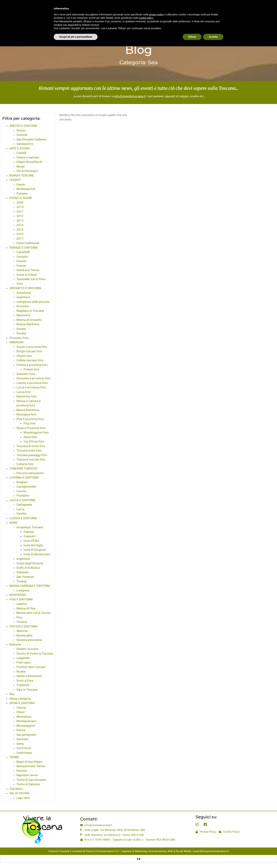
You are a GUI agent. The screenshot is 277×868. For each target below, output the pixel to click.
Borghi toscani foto (29, 351)
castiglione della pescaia (33, 302)
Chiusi (20, 712)
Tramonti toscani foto (31, 459)
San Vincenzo (25, 577)
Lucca (20, 509)
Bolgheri (22, 482)
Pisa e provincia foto (30, 419)
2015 (20, 230)
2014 (20, 225)
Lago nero (23, 798)
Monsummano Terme (31, 766)
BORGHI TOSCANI (21, 175)
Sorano (21, 329)
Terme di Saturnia (28, 784)
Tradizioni (23, 685)
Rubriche (15, 644)
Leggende (23, 658)
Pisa (19, 617)
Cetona (21, 708)
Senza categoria (20, 699)
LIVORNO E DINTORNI (24, 478)
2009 (20, 202)
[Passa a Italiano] (138, 859)
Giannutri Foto (26, 374)
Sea (12, 694)
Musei (20, 166)
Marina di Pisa (26, 608)
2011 (20, 212)
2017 (20, 239)
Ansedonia (23, 293)
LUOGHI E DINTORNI (23, 518)
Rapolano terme (27, 775)
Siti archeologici (27, 171)
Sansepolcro (25, 144)
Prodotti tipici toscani (31, 667)
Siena (20, 744)
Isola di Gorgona (35, 550)
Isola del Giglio (33, 545)
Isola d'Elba (31, 541)
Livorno (21, 491)
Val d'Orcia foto (34, 441)
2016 (20, 234)
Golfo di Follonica (28, 568)
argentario (23, 297)
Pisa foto (30, 423)
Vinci (20, 284)
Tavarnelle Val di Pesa (31, 279)
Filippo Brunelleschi (29, 162)
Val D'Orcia (24, 748)
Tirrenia (21, 581)
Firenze (21, 266)
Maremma (23, 315)
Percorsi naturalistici (30, 473)
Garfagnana (24, 505)
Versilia (21, 514)
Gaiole (21, 184)
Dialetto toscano (27, 649)
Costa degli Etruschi (30, 563)
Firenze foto (31, 369)
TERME (14, 757)
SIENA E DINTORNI (22, 703)
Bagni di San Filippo (30, 762)
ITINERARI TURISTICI (23, 468)
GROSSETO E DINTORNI (25, 288)
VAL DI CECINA (19, 793)
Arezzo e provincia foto (32, 347)
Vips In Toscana (27, 690)
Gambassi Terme (28, 270)
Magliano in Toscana (30, 311)
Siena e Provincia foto (31, 428)
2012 (20, 216)
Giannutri (30, 536)
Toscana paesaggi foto (32, 455)
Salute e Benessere (29, 676)
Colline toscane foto (30, 360)
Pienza (21, 730)
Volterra (22, 622)
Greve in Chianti (27, 275)
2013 (20, 221)
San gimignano (26, 735)
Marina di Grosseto (29, 320)
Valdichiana (24, 753)
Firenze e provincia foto (32, 365)
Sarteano (22, 739)
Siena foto (30, 437)
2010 (20, 207)
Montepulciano (26, 721)
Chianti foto (24, 356)
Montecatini (24, 635)
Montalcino (24, 717)
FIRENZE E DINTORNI (24, 248)
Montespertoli (26, 189)
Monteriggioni (26, 726)
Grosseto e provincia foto (33, 378)
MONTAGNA (18, 595)
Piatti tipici (24, 662)
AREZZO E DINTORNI (23, 126)
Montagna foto (26, 414)
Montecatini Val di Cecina (33, 613)
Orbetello (23, 572)
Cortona (22, 135)
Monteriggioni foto (36, 432)
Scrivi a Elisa (25, 681)
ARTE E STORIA (20, 148)
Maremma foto (26, 396)
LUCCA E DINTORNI (22, 500)
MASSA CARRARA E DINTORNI (30, 586)
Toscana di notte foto (31, 446)
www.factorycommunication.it (211, 851)
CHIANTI (15, 180)
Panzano (22, 193)
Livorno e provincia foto (32, 383)
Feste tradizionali (28, 243)
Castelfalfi (23, 252)
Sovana (21, 333)
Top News (16, 789)
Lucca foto (24, 392)
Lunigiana (23, 590)
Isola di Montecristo (37, 554)
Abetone (22, 631)
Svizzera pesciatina (29, 640)
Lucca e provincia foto (31, 387)
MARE (13, 523)
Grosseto (23, 306)
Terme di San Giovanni (31, 780)
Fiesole (21, 261)
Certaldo (22, 257)
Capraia (29, 532)
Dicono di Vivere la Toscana (35, 653)
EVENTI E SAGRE (21, 198)
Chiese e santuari (28, 157)
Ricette (21, 672)
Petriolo (22, 771)
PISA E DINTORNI (21, 599)
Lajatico (22, 604)
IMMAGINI (16, 342)
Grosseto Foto (19, 338)
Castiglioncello (26, 487)
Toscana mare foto (29, 450)
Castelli (21, 153)
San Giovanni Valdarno (31, 139)
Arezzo (21, 130)
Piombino (23, 496)
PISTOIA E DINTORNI (23, 626)
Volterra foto (25, 464)
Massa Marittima (28, 324)
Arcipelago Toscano (30, 527)
